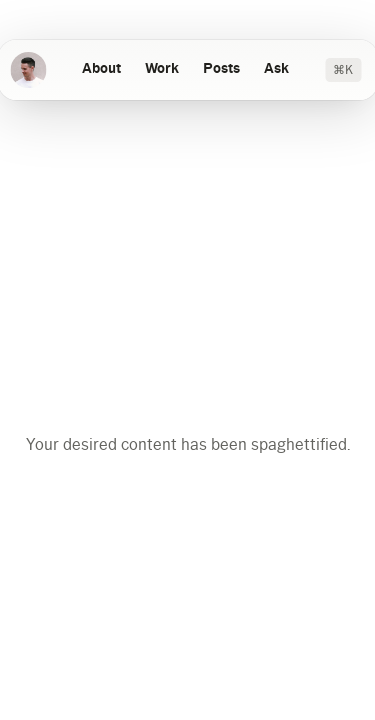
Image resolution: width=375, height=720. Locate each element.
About (101, 69)
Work (162, 69)
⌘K (343, 70)
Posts (221, 69)
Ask (276, 69)
